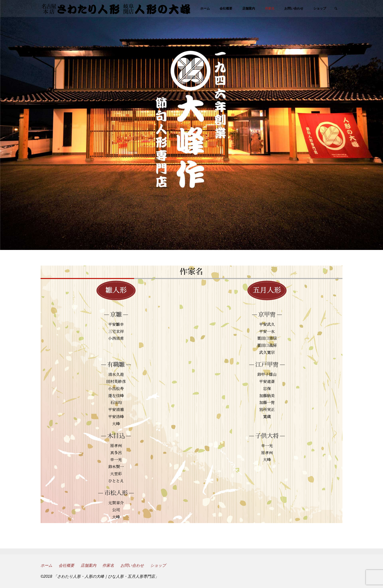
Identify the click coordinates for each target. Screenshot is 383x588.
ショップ (158, 565)
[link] (336, 9)
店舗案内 (88, 565)
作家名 (108, 565)
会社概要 (66, 565)
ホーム (46, 565)
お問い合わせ (132, 565)
